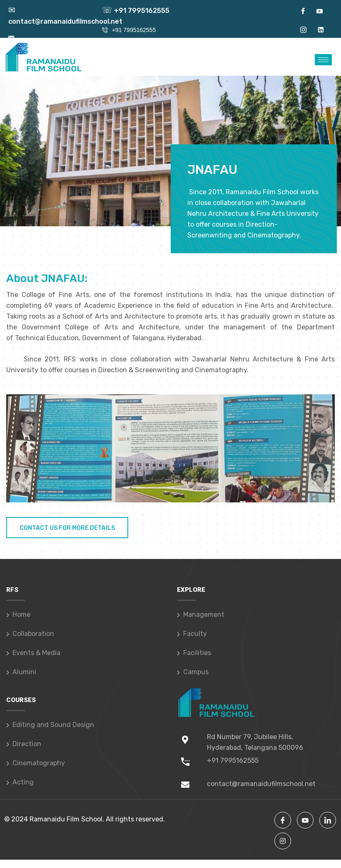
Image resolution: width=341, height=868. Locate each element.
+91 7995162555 (136, 11)
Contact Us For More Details (67, 528)
